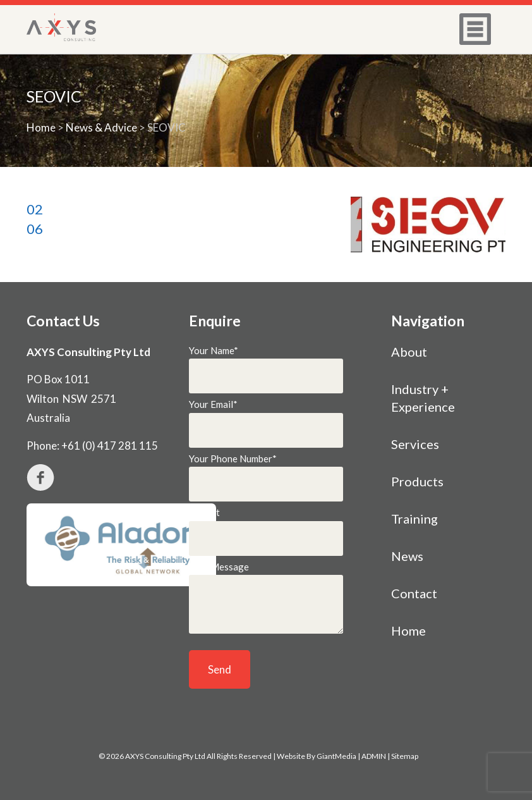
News (407, 556)
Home (41, 127)
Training (414, 519)
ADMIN (374, 756)
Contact (414, 593)
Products (417, 481)
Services (415, 444)
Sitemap (405, 756)
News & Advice (101, 127)
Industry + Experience (423, 398)
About (409, 352)
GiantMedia (336, 756)
